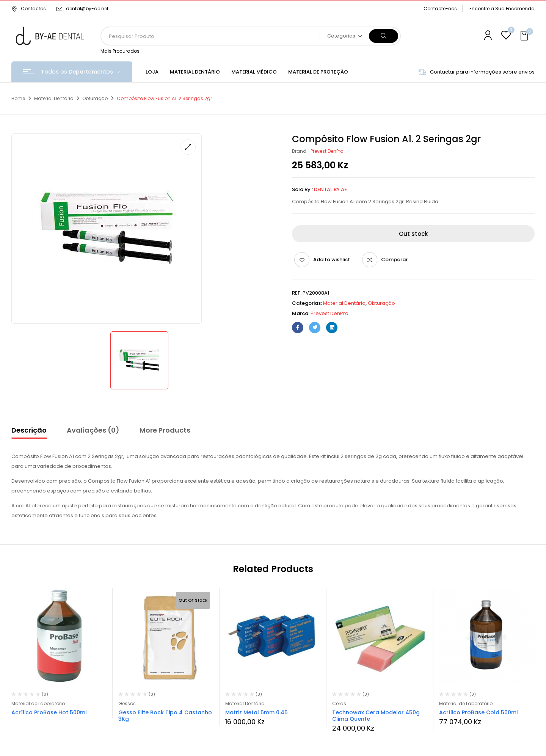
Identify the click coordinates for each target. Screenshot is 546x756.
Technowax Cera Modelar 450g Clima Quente (376, 716)
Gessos (127, 703)
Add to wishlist (332, 260)
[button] (525, 36)
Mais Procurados (120, 51)
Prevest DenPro (327, 151)
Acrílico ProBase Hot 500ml (49, 712)
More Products (165, 430)
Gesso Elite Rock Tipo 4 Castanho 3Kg (165, 716)
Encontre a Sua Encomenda (502, 9)
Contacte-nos (440, 9)
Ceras (339, 703)
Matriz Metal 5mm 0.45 (257, 712)
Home (18, 98)
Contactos (29, 9)
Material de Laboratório (38, 703)
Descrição (29, 430)
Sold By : (302, 189)
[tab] (29, 431)
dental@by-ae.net (87, 9)
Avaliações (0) (93, 430)
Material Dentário (54, 98)
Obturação (95, 98)
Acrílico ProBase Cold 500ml (479, 712)
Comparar (394, 260)
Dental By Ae (330, 189)
